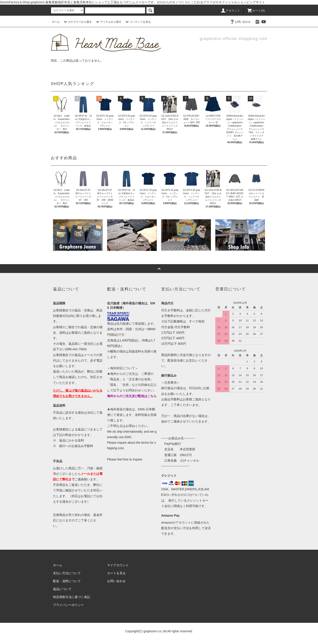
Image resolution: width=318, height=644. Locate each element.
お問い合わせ (240, 22)
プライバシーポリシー (68, 605)
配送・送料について (67, 581)
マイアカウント (118, 565)
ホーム (56, 22)
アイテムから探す (108, 22)
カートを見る (116, 573)
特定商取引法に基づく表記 (72, 597)
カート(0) (256, 11)
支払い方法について (67, 573)
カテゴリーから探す (77, 22)
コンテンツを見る (138, 22)
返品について (62, 589)
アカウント (230, 11)
